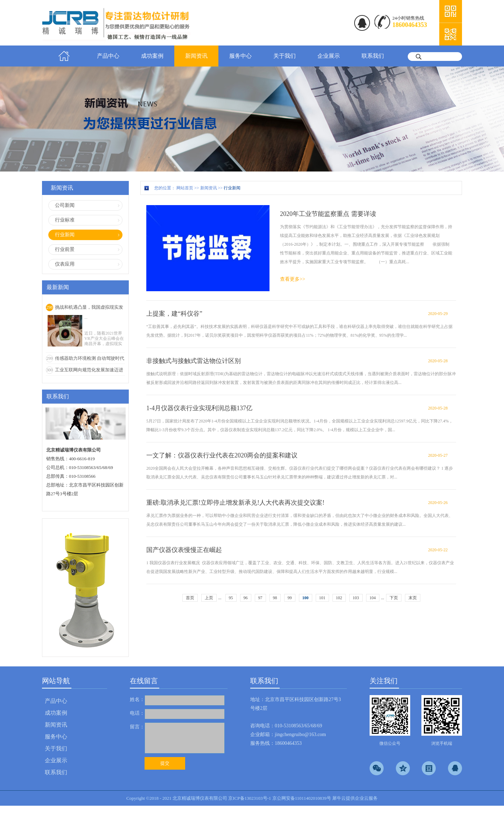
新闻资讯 (209, 188)
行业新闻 (232, 188)
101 (322, 598)
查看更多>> (293, 279)
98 (275, 598)
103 (356, 598)
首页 (64, 56)
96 (246, 598)
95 (231, 598)
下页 (394, 598)
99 (290, 598)
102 (339, 598)
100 (306, 598)
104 (373, 598)
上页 (209, 598)
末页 (413, 598)
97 (260, 598)
